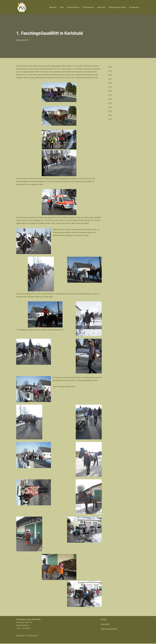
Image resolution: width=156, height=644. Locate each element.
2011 (110, 120)
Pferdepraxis (134, 7)
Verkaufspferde (72, 7)
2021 (110, 79)
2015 (110, 103)
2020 (110, 83)
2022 (110, 75)
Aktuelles (52, 7)
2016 (110, 99)
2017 (110, 95)
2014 (110, 107)
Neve (18, 641)
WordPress (38, 641)
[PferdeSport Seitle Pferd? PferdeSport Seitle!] (22, 7)
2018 (110, 91)
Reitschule (101, 7)
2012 (110, 115)
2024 (110, 67)
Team (61, 7)
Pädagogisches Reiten (117, 7)
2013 (110, 111)
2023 (110, 71)
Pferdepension (88, 7)
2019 (110, 87)
